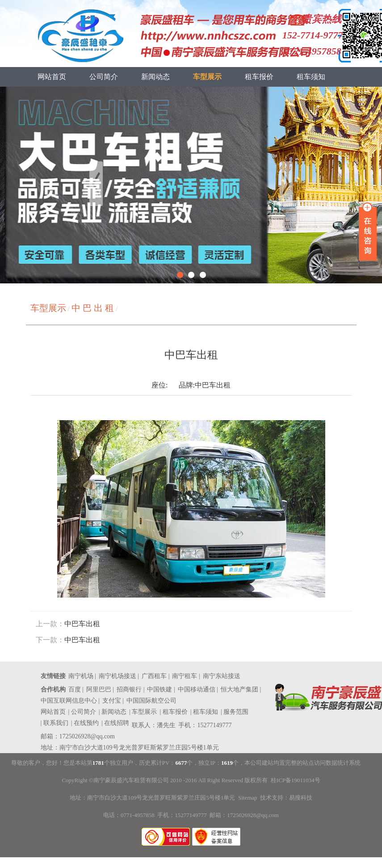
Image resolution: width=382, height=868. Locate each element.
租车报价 (259, 77)
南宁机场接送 (118, 676)
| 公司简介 (82, 712)
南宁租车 (185, 676)
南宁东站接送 (222, 676)
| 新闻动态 (113, 712)
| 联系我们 (55, 723)
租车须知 (311, 77)
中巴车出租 (82, 624)
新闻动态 (155, 77)
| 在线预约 (85, 723)
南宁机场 (81, 676)
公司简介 (104, 77)
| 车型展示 (143, 712)
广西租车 (154, 676)
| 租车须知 (204, 712)
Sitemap (248, 798)
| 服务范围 (235, 712)
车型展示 (207, 77)
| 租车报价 (173, 712)
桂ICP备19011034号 (296, 780)
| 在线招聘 (115, 723)
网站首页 (52, 77)
